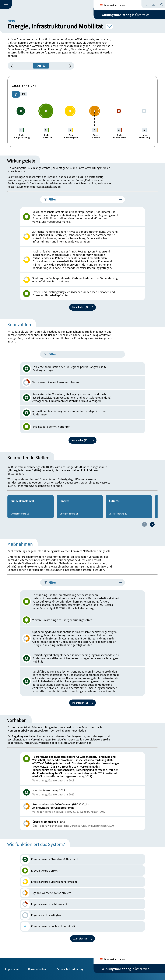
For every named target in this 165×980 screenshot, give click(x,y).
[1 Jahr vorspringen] (69, 66)
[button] (6, 5)
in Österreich (126, 15)
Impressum (12, 969)
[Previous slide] (144, 524)
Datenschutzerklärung (70, 969)
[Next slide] (152, 524)
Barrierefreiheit (37, 969)
